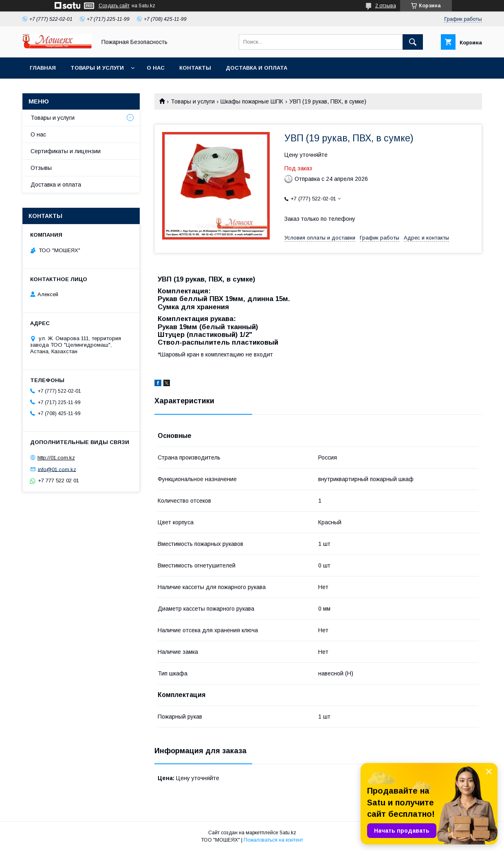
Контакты (195, 68)
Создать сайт (114, 6)
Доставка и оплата (256, 68)
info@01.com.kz (57, 469)
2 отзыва (386, 6)
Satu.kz (288, 833)
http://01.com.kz (56, 458)
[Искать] (413, 42)
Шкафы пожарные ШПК (252, 101)
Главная (43, 68)
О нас (156, 68)
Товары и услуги (97, 68)
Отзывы (41, 168)
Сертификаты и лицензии (66, 151)
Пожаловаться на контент (273, 840)
